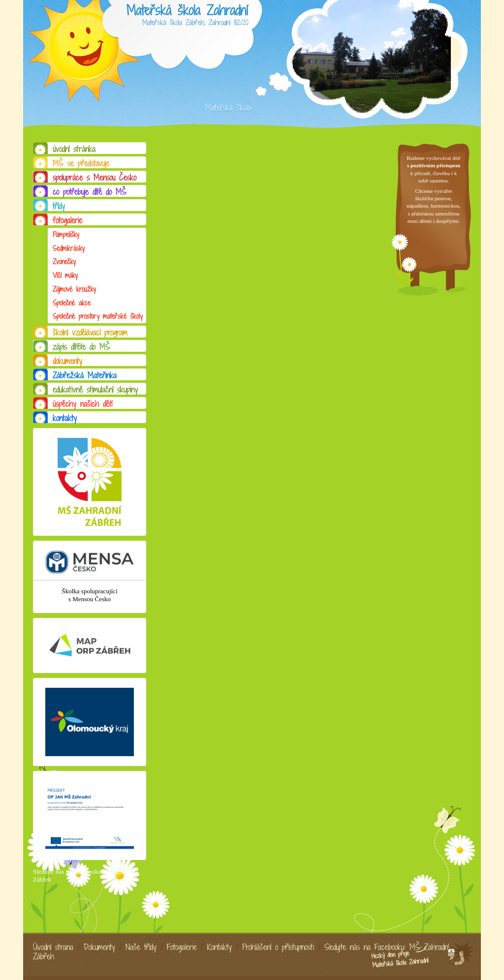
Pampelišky (66, 234)
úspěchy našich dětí (82, 404)
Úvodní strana (53, 947)
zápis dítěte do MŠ (81, 347)
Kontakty (220, 947)
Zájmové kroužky (74, 289)
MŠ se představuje (81, 163)
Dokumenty (99, 947)
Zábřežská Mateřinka (85, 375)
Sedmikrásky (69, 248)
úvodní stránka (74, 149)
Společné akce (72, 303)
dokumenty (67, 361)
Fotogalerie (182, 947)
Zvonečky (64, 261)
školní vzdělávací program (90, 333)
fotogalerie (67, 220)
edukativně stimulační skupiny (95, 390)
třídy (59, 206)
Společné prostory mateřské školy (98, 316)
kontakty (65, 418)
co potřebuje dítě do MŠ (90, 192)
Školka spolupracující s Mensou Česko (89, 595)
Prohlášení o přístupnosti (278, 947)
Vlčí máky (65, 275)
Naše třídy (141, 947)
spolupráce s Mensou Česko (94, 178)
